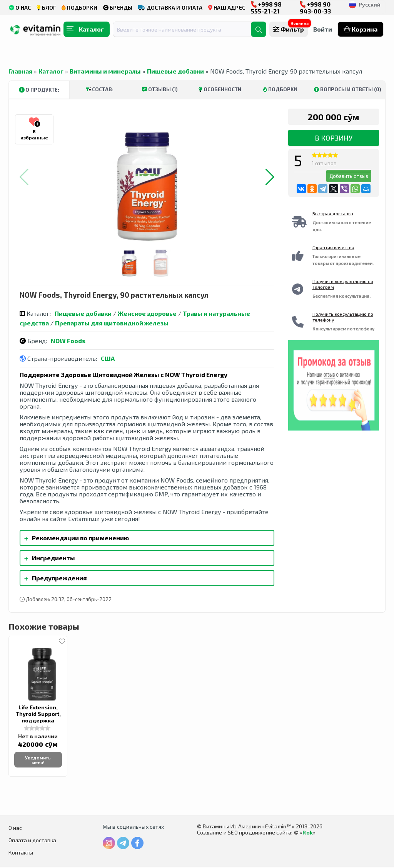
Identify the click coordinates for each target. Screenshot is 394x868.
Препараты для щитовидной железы (112, 323)
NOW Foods (68, 341)
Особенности (220, 89)
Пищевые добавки (175, 71)
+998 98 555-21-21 (266, 8)
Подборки (280, 89)
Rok (308, 834)
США (108, 358)
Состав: (100, 89)
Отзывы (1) (160, 89)
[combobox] (187, 29)
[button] (270, 177)
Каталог (51, 71)
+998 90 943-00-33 (315, 8)
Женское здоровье (147, 313)
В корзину (334, 138)
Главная (20, 71)
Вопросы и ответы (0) (348, 89)
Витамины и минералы (105, 71)
